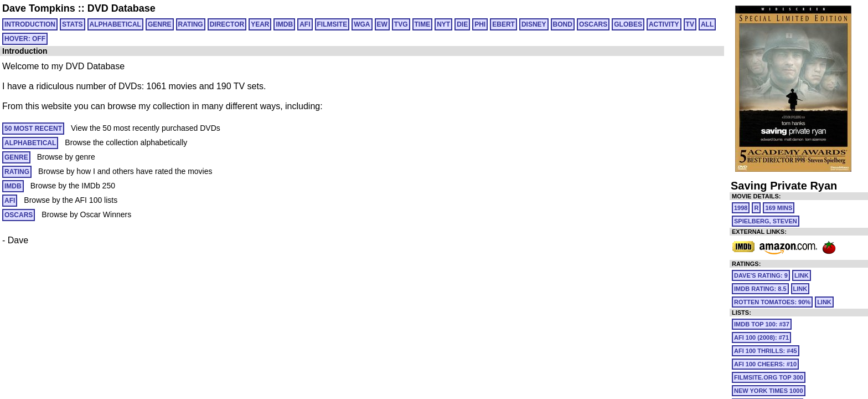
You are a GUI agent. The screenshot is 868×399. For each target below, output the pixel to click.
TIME (423, 24)
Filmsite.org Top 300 (769, 377)
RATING (191, 24)
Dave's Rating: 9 (761, 275)
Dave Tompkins (39, 8)
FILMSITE (332, 24)
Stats (73, 24)
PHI (480, 24)
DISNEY (534, 24)
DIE (462, 24)
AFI (305, 24)
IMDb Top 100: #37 (762, 324)
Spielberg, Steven (766, 221)
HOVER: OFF (25, 39)
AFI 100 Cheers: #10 (765, 364)
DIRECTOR (227, 24)
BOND (563, 24)
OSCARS (593, 24)
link (802, 275)
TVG (401, 24)
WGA (362, 24)
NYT (443, 24)
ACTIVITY (664, 24)
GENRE (160, 24)
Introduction (30, 24)
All (707, 24)
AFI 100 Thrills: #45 (766, 351)
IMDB (284, 24)
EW (382, 24)
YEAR (260, 24)
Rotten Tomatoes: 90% (772, 302)
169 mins (779, 208)
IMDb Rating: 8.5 (760, 289)
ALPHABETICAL (115, 24)
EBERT (503, 24)
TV (690, 24)
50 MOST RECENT (33, 129)
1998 (741, 208)
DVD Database (122, 8)
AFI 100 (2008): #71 (761, 337)
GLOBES (628, 24)
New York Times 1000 (769, 391)
